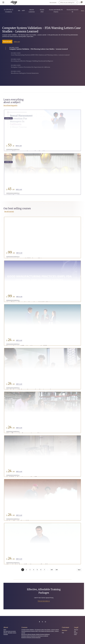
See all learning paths (10, 105)
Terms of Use (76, 629)
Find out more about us (44, 600)
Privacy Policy (76, 633)
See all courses (9, 211)
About (5, 629)
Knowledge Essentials (12, 149)
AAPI (23, 11)
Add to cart (17, 42)
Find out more (7, 42)
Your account (53, 3)
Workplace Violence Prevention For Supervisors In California (35, 635)
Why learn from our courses (10, 630)
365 (19, 11)
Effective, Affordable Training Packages (10, 633)
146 (57, 569)
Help (63, 632)
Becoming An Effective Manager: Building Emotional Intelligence (36, 633)
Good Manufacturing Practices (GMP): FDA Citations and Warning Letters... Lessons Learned (40, 631)
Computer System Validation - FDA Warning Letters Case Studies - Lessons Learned (41, 30)
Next (79, 569)
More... (83, 11)
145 (52, 569)
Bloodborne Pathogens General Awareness (31, 637)
